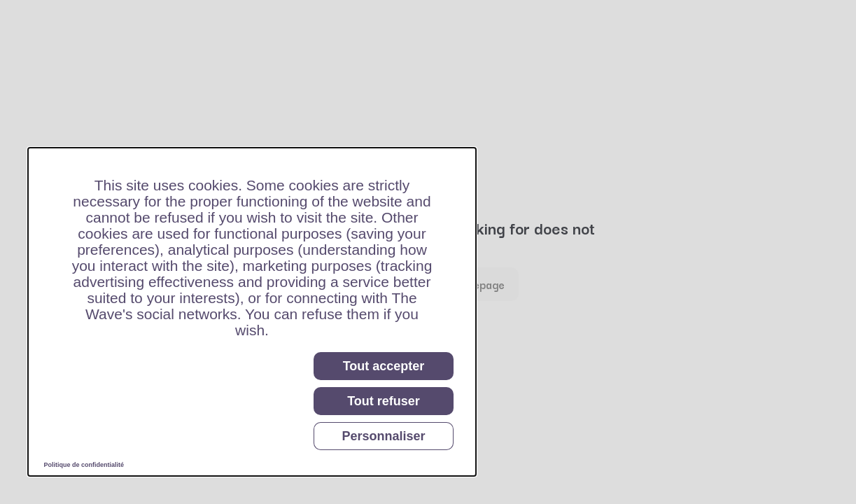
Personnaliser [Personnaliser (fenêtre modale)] (383, 436)
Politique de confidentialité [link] (84, 465)
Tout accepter (384, 366)
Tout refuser (384, 401)
